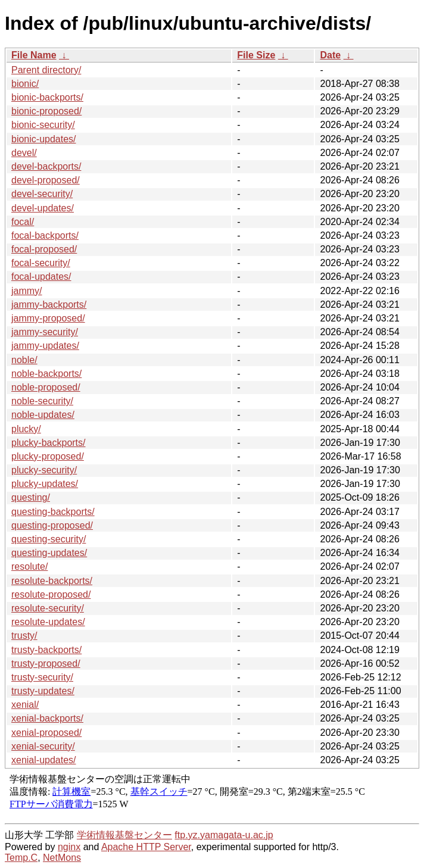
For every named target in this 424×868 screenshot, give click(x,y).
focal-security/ (41, 263)
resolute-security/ (48, 608)
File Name (34, 55)
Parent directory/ (46, 70)
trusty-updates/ (43, 691)
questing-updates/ (49, 553)
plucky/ (26, 429)
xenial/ (25, 705)
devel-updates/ (43, 208)
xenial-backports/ (47, 718)
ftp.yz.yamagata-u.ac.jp (224, 835)
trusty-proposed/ (46, 664)
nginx (69, 847)
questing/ (31, 497)
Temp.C (21, 858)
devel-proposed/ (46, 180)
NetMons (62, 858)
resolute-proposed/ (51, 594)
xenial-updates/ (44, 760)
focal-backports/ (45, 235)
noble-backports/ (46, 374)
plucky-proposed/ (48, 456)
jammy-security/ (45, 332)
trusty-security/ (42, 677)
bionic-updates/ (44, 139)
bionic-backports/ (47, 97)
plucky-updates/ (45, 484)
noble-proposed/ (46, 387)
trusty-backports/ (46, 650)
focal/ (23, 222)
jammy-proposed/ (48, 318)
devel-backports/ (46, 166)
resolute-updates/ (48, 622)
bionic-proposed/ (46, 111)
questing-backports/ (53, 512)
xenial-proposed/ (46, 733)
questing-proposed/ (52, 525)
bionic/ (25, 84)
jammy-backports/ (49, 305)
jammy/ (27, 291)
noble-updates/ (43, 415)
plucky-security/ (44, 470)
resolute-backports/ (52, 581)
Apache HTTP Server (146, 847)
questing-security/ (49, 539)
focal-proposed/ (44, 249)
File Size (256, 55)
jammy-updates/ (45, 346)
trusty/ (24, 636)
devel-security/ (42, 194)
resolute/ (29, 566)
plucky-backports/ (49, 443)
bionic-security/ (43, 125)
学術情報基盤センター (124, 835)
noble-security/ (42, 401)
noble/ (24, 360)
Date (330, 55)
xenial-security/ (43, 746)
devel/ (24, 153)
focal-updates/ (41, 277)
